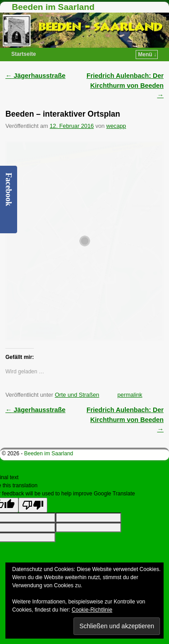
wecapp (116, 126)
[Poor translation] (33, 505)
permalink (130, 395)
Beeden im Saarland (53, 7)
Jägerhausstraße (35, 76)
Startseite (24, 54)
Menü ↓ (147, 54)
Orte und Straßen (77, 395)
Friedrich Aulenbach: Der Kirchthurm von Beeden (125, 85)
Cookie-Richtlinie (92, 610)
